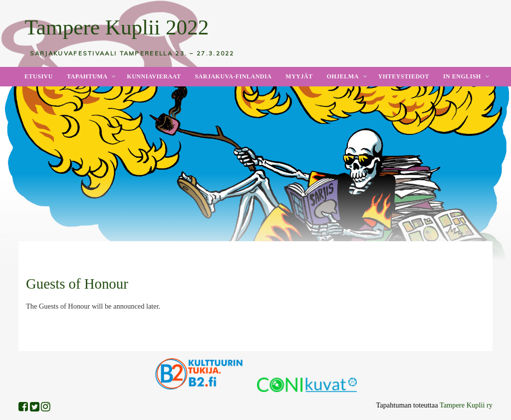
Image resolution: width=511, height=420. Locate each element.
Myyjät (299, 76)
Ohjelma (343, 76)
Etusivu (39, 76)
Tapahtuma (87, 76)
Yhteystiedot (404, 76)
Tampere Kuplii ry (466, 405)
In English (462, 76)
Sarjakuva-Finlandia (233, 76)
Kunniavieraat (154, 76)
